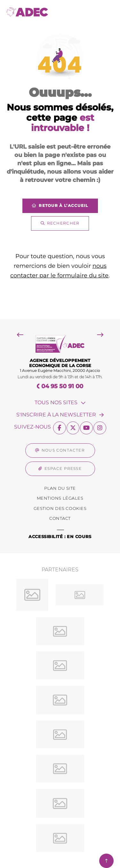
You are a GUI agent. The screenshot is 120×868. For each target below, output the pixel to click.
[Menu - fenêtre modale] (106, 12)
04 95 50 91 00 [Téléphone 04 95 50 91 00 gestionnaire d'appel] (62, 386)
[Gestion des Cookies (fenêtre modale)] (60, 509)
